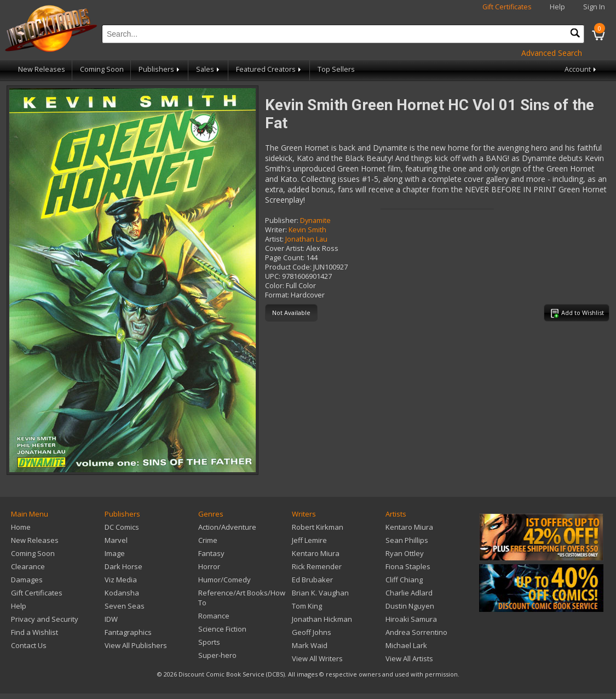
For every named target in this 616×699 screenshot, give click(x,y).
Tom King (307, 606)
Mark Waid (310, 645)
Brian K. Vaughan (320, 593)
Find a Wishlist (34, 632)
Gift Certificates (507, 7)
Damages (27, 580)
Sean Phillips (407, 540)
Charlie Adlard (409, 593)
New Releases (42, 69)
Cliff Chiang (404, 580)
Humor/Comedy (224, 580)
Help (557, 7)
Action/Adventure (227, 527)
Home (21, 527)
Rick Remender (317, 566)
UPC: (273, 276)
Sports (209, 642)
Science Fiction (222, 629)
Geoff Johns (312, 632)
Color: (275, 286)
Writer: (276, 230)
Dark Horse (123, 566)
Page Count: (285, 258)
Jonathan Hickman (322, 619)
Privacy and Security (45, 619)
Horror (209, 566)
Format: (277, 295)
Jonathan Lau (306, 239)
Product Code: (288, 267)
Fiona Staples (408, 566)
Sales (209, 69)
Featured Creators (269, 69)
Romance (214, 616)
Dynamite (315, 220)
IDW (111, 619)
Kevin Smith (307, 230)
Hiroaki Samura (411, 619)
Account (581, 69)
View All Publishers (136, 645)
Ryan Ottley (405, 553)
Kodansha (122, 593)
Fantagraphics (128, 632)
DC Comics (122, 527)
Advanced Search (552, 53)
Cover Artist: (285, 248)
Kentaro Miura (316, 553)
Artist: (274, 239)
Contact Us (29, 645)
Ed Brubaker (312, 580)
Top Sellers (336, 69)
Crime (208, 540)
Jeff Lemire (309, 540)
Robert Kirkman (318, 527)
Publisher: (282, 220)
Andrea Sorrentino (416, 632)
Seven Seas (125, 606)
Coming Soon (102, 69)
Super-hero (217, 655)
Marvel (116, 540)
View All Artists (409, 658)
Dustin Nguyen (410, 606)
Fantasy (211, 553)
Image (115, 553)
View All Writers (317, 658)
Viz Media (121, 580)
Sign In (594, 7)
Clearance (28, 566)
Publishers (160, 69)
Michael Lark (406, 645)
